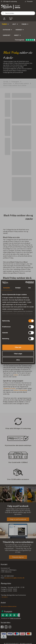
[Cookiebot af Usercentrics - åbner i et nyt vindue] (26, 282)
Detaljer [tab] (18, 288)
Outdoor (6, 30)
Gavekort (7, 35)
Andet (17, 35)
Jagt (14, 24)
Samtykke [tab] (7, 288)
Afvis (18, 360)
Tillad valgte (18, 354)
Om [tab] (30, 288)
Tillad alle (18, 347)
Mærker (19, 30)
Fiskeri (24, 24)
